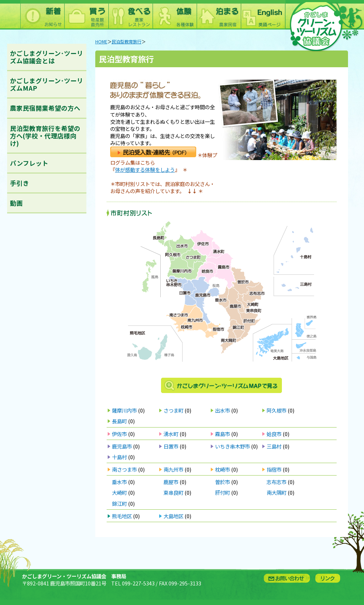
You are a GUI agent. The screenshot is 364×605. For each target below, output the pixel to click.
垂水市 (119, 482)
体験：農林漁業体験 (175, 15)
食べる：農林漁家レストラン (130, 15)
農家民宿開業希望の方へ (45, 108)
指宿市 (274, 469)
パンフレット (29, 163)
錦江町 (119, 503)
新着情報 (42, 15)
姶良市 (274, 434)
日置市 (171, 446)
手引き (20, 183)
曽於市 (223, 482)
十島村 (119, 457)
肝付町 (223, 492)
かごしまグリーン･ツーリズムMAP (47, 84)
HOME (101, 42)
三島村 (274, 446)
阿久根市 (277, 410)
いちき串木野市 (232, 446)
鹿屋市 (171, 482)
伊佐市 (119, 434)
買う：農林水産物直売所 (86, 15)
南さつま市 (124, 469)
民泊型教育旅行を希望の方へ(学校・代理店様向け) (45, 136)
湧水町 (171, 434)
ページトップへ (348, 561)
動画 (16, 203)
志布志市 (277, 482)
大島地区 (173, 516)
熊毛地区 (122, 516)
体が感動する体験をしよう (145, 169)
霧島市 (223, 434)
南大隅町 (277, 492)
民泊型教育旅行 (127, 42)
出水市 (223, 410)
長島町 (119, 421)
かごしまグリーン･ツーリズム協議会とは (47, 57)
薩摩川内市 (124, 410)
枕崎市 (223, 469)
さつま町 (173, 410)
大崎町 (119, 492)
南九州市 (173, 469)
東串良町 (173, 492)
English (263, 15)
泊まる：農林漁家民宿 (219, 15)
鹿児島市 (122, 446)
